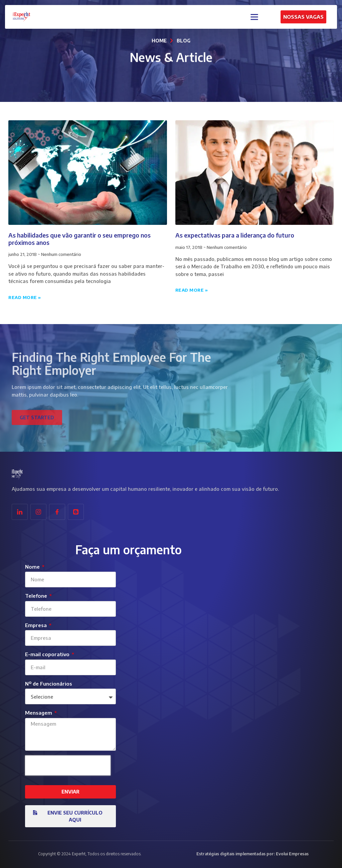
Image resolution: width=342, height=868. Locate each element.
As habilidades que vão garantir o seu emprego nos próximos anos (79, 239)
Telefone (37, 596)
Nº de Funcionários (49, 684)
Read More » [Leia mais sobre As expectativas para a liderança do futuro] (192, 290)
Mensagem (39, 713)
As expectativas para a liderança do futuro (235, 235)
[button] (254, 16)
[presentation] (68, 765)
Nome (33, 567)
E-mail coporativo (48, 654)
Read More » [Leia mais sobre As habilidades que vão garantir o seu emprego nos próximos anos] (25, 297)
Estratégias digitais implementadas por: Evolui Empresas (252, 854)
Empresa (37, 625)
